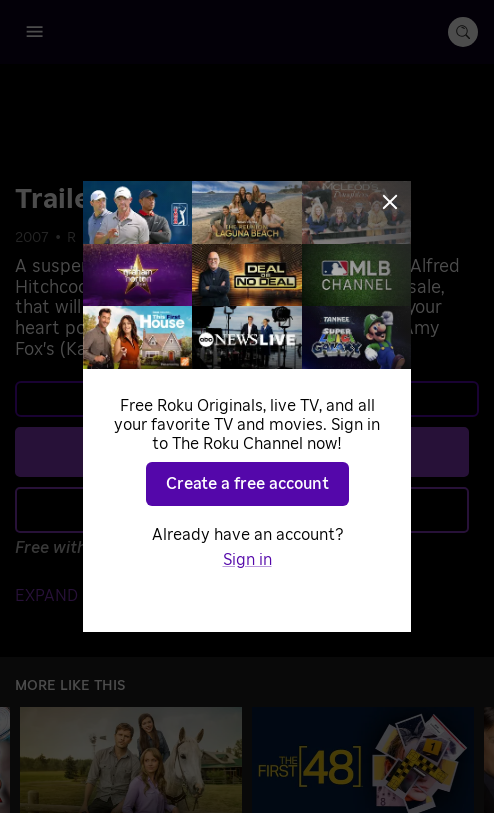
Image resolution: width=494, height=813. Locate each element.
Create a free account (247, 484)
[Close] (390, 202)
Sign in (247, 560)
